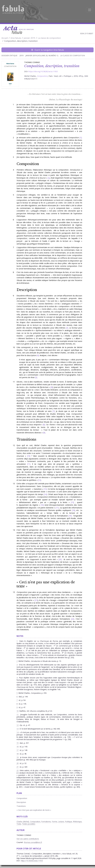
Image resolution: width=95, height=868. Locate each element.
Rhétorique (77, 822)
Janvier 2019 (29, 38)
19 (70, 516)
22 (73, 619)
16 (42, 505)
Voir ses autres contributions (28, 839)
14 (45, 494)
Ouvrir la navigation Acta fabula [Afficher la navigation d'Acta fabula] (48, 50)
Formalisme (46, 822)
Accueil (5, 38)
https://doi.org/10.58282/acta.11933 (43, 71)
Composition (28, 164)
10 (29, 456)
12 (39, 480)
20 (60, 559)
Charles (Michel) (23, 822)
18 (73, 510)
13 (45, 489)
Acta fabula (16, 38)
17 (57, 508)
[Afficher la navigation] (90, 10)
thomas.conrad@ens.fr (33, 842)
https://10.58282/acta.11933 (32, 861)
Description (27, 290)
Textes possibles (29, 824)
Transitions (26, 439)
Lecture (61, 822)
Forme (55, 822)
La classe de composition (49, 38)
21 (36, 600)
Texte (19, 824)
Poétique (69, 822)
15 (72, 502)
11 (29, 464)
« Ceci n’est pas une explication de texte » (46, 584)
